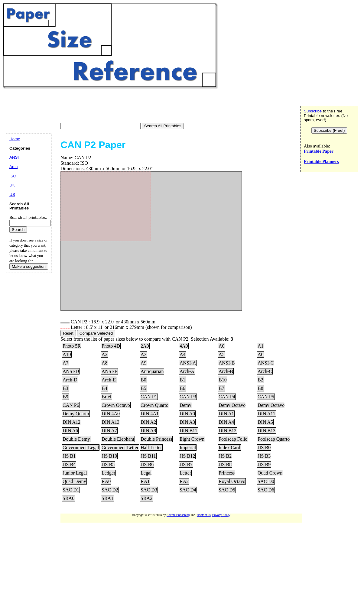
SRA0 (68, 498)
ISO (13, 176)
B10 (223, 380)
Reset (68, 333)
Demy (185, 405)
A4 (183, 354)
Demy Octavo (232, 405)
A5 (222, 354)
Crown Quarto (154, 405)
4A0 (184, 346)
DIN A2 (148, 422)
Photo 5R (72, 346)
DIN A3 (187, 422)
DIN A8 (148, 431)
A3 (144, 354)
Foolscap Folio (233, 439)
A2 (105, 354)
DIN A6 (70, 431)
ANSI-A (188, 363)
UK (12, 185)
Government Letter (120, 447)
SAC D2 (110, 490)
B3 (65, 388)
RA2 (184, 481)
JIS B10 (109, 456)
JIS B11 (148, 456)
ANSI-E (109, 371)
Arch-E (109, 380)
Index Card (229, 447)
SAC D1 (71, 490)
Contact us (204, 515)
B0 (143, 380)
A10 (67, 354)
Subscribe (313, 111)
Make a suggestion (29, 266)
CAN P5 (266, 397)
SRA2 (146, 498)
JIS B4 (69, 464)
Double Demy (76, 439)
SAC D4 (188, 490)
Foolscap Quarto (274, 439)
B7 (221, 388)
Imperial (188, 447)
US (12, 195)
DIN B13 (266, 431)
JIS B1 (69, 456)
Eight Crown (192, 439)
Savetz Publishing (178, 515)
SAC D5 (227, 490)
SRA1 (107, 498)
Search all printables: (28, 217)
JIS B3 (264, 456)
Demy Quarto (76, 414)
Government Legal (81, 447)
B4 (104, 388)
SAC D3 (149, 490)
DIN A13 (110, 422)
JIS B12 (187, 456)
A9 (144, 363)
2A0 (145, 346)
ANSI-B (227, 363)
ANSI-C (266, 363)
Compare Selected (96, 333)
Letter (185, 473)
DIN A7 (109, 431)
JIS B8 (225, 464)
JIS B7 (186, 464)
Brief (107, 397)
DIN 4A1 (150, 414)
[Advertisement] (113, 106)
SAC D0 (266, 481)
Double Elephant (118, 439)
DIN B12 (227, 431)
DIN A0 (187, 414)
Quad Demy (74, 481)
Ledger (108, 473)
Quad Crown (270, 473)
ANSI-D (71, 371)
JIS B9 (264, 464)
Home (15, 139)
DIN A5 (265, 422)
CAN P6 (71, 405)
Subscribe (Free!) (329, 130)
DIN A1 (226, 414)
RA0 (106, 481)
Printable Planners (321, 161)
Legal (146, 473)
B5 (143, 388)
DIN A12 (71, 422)
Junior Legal (75, 473)
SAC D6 (266, 490)
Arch (13, 167)
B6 (182, 388)
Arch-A (187, 371)
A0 (222, 346)
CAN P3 (188, 397)
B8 (260, 388)
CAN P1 (149, 397)
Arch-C (265, 371)
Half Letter (151, 447)
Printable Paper (319, 151)
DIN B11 (188, 431)
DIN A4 (226, 422)
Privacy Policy (221, 515)
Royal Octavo (232, 481)
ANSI (14, 157)
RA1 (145, 481)
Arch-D (70, 380)
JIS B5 (108, 464)
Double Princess (156, 439)
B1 (182, 380)
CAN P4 (227, 397)
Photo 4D (111, 346)
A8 (105, 363)
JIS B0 (264, 447)
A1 (261, 346)
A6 (261, 354)
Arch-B (226, 371)
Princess (227, 473)
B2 (260, 380)
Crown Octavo (116, 405)
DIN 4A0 (111, 414)
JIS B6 (147, 464)
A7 (66, 363)
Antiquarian (152, 371)
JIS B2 (225, 456)
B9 (65, 397)
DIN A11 (266, 414)
